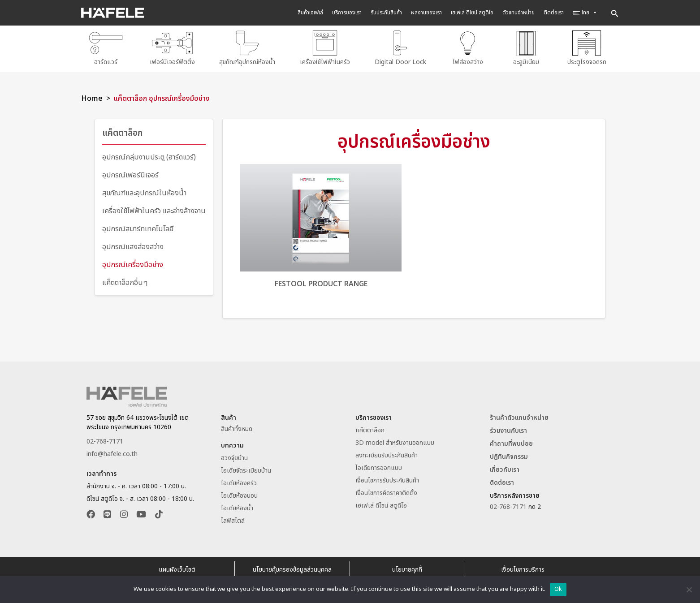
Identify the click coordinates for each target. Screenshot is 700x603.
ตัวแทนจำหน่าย (519, 13)
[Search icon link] (615, 13)
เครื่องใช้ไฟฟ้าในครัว (325, 48)
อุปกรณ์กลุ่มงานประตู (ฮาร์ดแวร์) (149, 155)
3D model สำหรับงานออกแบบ (395, 441)
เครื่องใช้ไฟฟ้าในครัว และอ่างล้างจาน (154, 208)
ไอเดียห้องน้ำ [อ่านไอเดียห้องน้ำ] (237, 506)
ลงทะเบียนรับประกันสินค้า (387, 453)
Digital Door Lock (400, 48)
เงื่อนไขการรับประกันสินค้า (387, 478)
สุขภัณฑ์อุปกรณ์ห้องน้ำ (247, 48)
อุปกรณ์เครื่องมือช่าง (133, 262)
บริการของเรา (347, 13)
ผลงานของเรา (426, 13)
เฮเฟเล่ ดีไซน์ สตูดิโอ (472, 13)
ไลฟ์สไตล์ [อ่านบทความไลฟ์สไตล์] (233, 519)
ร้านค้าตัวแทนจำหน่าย (519, 416)
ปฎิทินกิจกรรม (509, 454)
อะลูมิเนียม (526, 48)
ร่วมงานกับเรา (508, 429)
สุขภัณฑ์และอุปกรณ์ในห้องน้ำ (144, 190)
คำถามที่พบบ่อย (511, 441)
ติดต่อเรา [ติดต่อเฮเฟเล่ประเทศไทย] (502, 480)
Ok (558, 589)
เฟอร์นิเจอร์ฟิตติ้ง (172, 48)
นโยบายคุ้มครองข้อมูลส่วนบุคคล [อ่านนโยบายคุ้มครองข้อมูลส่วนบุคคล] (292, 567)
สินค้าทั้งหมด (237, 427)
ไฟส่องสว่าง (468, 48)
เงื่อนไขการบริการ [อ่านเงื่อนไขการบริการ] (523, 567)
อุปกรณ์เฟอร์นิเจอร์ (130, 172)
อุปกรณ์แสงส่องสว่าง (133, 244)
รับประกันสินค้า (386, 13)
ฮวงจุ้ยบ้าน (234, 456)
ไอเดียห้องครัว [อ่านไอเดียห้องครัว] (239, 481)
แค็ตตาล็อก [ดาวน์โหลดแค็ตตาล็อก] (370, 428)
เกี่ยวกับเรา (505, 467)
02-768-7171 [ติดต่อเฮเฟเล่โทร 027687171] (105, 439)
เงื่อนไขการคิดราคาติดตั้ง (386, 491)
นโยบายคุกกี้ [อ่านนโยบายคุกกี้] (407, 567)
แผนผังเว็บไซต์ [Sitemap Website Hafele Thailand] (177, 567)
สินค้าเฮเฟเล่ (310, 13)
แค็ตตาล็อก (124, 131)
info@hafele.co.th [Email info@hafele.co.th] (112, 452)
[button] (91, 513)
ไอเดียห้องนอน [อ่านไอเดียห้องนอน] (239, 493)
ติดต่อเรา (554, 13)
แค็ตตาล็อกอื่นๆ (125, 280)
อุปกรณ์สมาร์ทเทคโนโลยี (138, 226)
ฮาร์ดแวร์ (106, 48)
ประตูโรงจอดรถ (587, 48)
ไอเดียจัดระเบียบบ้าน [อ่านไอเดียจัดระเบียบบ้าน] (246, 468)
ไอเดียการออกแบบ (379, 466)
